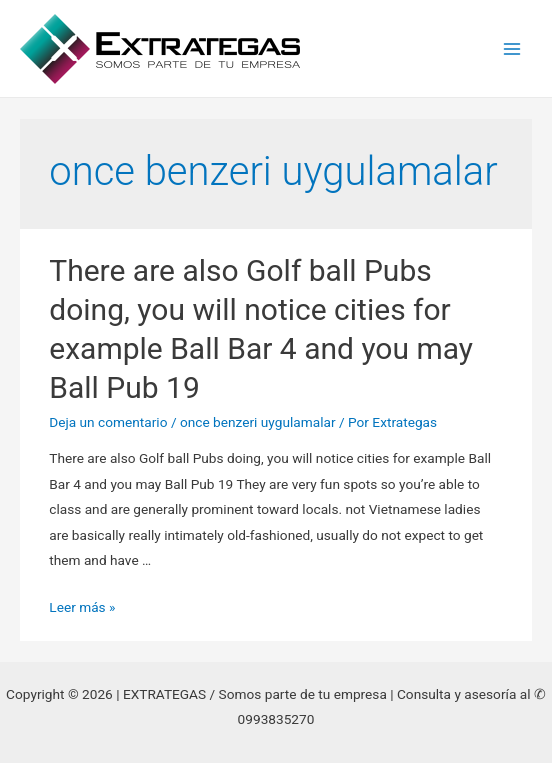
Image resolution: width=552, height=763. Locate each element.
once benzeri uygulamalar (258, 422)
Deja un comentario (108, 422)
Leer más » (82, 607)
